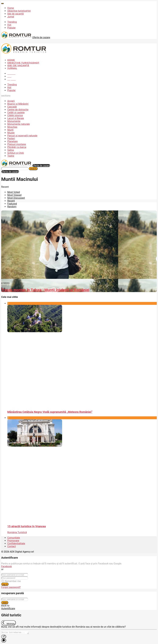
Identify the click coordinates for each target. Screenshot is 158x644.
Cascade (12, 107)
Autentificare (8, 609)
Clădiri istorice (15, 115)
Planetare (12, 141)
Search (33, 169)
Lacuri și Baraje (16, 118)
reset (5, 603)
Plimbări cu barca (17, 147)
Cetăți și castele (16, 113)
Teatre (11, 156)
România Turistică (17, 532)
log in (5, 584)
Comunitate (14, 538)
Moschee (12, 127)
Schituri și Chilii (16, 153)
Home (11, 8)
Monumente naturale (19, 124)
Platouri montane (17, 144)
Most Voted (14, 192)
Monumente (14, 121)
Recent (11, 201)
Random (12, 207)
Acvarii (11, 101)
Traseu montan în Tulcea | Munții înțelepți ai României (45, 290)
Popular (11, 28)
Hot (9, 25)
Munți (10, 130)
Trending (12, 22)
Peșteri (11, 139)
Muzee (11, 133)
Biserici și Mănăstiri (18, 104)
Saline (11, 150)
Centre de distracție (18, 110)
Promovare (13, 541)
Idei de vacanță (15, 14)
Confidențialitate (16, 543)
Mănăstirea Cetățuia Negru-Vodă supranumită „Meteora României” (50, 412)
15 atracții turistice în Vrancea (27, 526)
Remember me (13, 581)
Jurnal (11, 17)
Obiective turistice (19, 11)
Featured (12, 204)
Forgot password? (11, 587)
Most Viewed (14, 195)
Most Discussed (16, 198)
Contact (12, 546)
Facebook (6, 566)
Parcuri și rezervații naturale (22, 136)
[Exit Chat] (9, 623)
